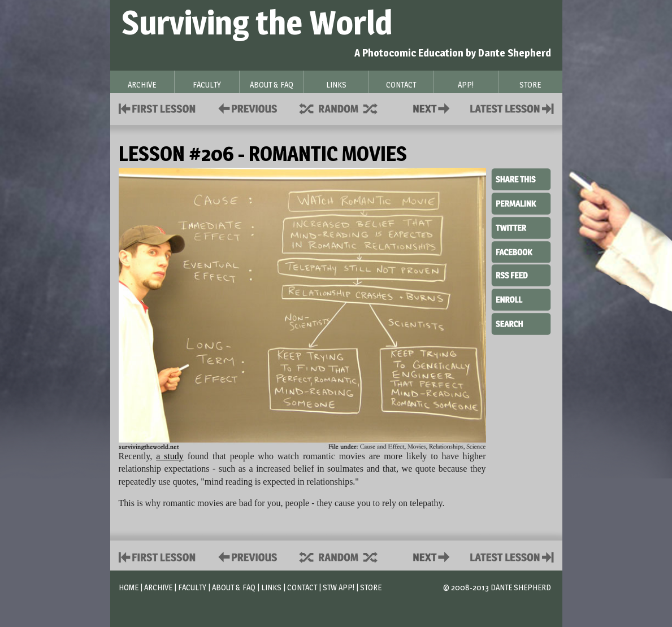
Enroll (521, 298)
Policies (246, 108)
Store (371, 587)
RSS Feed (521, 275)
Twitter (521, 227)
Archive (158, 587)
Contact (433, 108)
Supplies (346, 108)
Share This (521, 180)
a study (170, 456)
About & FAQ (234, 587)
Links (271, 587)
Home (129, 587)
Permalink (521, 203)
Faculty (192, 587)
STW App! (339, 587)
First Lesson (157, 108)
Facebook (521, 251)
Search (521, 323)
